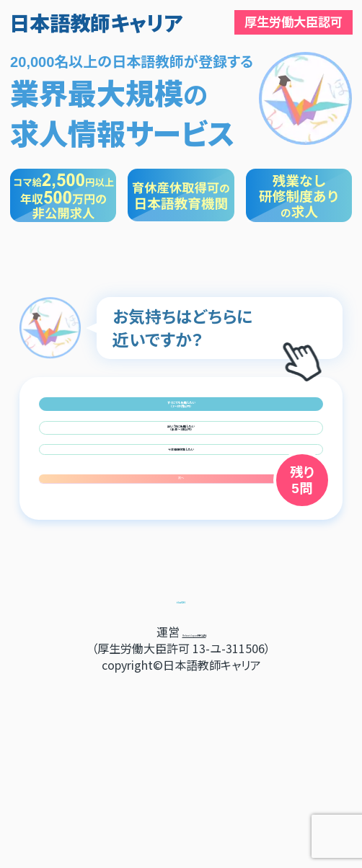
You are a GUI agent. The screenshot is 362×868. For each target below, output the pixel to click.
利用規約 (181, 784)
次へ (181, 646)
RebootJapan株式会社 (194, 817)
